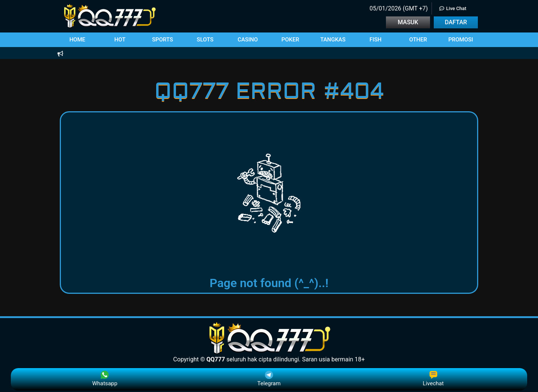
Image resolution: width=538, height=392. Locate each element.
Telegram (269, 379)
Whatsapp (105, 379)
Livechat (433, 379)
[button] (77, 40)
